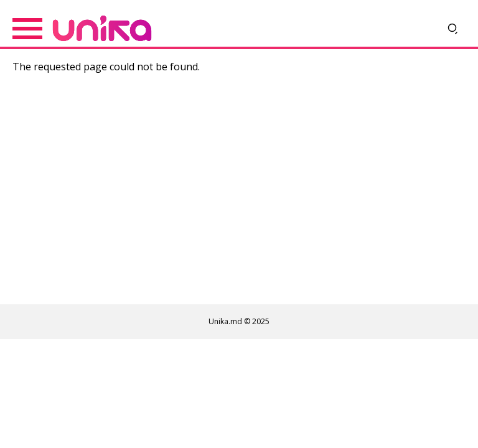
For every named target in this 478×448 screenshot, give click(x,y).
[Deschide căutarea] (453, 29)
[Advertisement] (239, 192)
